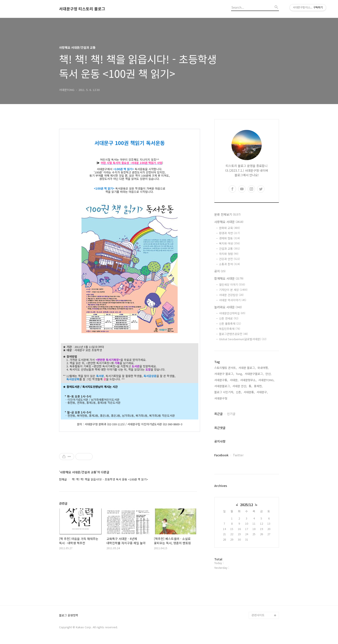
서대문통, (249, 392)
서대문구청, (221, 398)
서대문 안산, (240, 386)
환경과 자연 (229, 233)
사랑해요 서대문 (229, 222)
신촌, (239, 392)
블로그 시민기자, (224, 392)
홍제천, (258, 386)
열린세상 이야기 (232, 285)
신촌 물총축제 (230, 324)
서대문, (234, 380)
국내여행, (263, 368)
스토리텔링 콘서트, (225, 368)
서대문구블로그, (254, 374)
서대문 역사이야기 (233, 300)
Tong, (239, 374)
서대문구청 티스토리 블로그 (82, 9)
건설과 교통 (229, 249)
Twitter (238, 455)
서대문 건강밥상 (231, 295)
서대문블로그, (222, 386)
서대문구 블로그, (224, 374)
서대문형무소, (248, 380)
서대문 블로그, (247, 368)
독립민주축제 (230, 329)
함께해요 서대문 (229, 278)
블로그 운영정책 (69, 615)
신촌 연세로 (229, 318)
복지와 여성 (229, 243)
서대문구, (262, 392)
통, (250, 386)
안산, (268, 374)
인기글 (231, 414)
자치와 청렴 (229, 254)
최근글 (218, 414)
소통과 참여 (229, 264)
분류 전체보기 (227, 214)
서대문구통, (221, 380)
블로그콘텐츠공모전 (233, 334)
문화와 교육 (229, 228)
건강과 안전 (229, 259)
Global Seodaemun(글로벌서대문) (243, 339)
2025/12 (247, 505)
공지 (220, 271)
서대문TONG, (266, 380)
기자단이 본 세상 (233, 290)
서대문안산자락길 (232, 313)
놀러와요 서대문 (228, 307)
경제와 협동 (229, 238)
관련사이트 (258, 615)
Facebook (221, 455)
